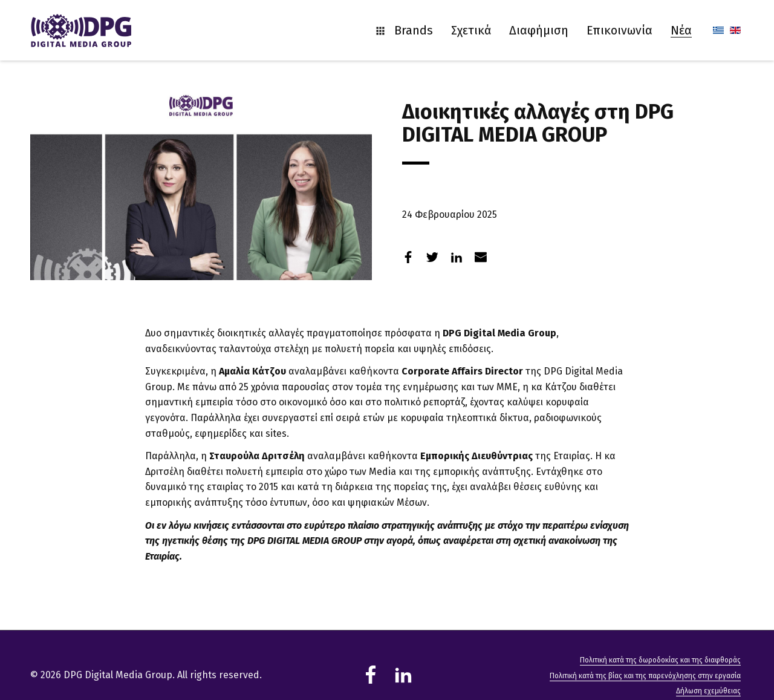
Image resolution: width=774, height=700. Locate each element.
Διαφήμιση (539, 30)
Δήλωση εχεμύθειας (708, 691)
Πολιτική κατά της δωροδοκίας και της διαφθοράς (660, 660)
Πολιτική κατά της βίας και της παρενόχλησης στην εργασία (645, 676)
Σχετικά (471, 30)
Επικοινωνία (620, 30)
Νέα (681, 30)
